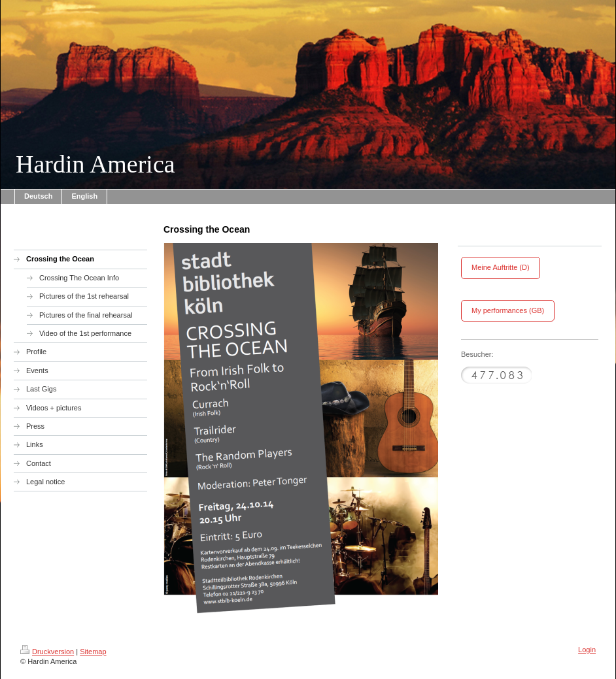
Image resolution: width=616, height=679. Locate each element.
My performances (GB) (508, 310)
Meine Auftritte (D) (501, 267)
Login (587, 650)
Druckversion (47, 652)
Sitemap (93, 652)
